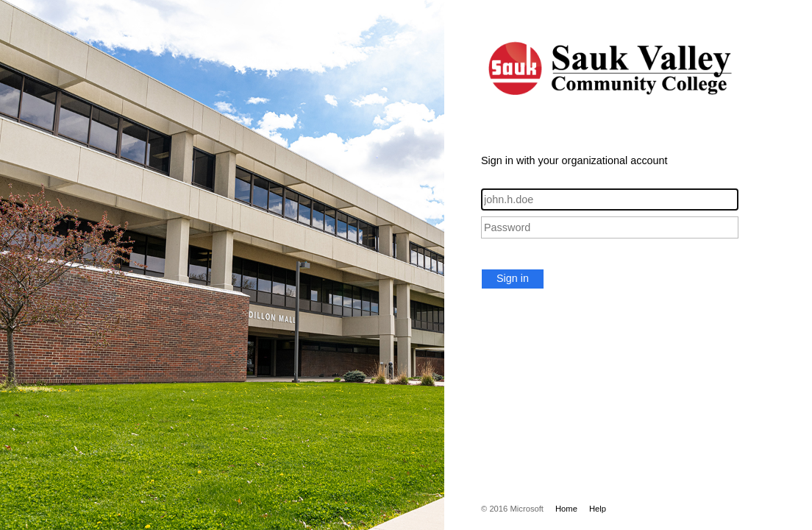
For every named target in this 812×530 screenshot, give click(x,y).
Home (566, 509)
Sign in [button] (513, 278)
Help (598, 509)
